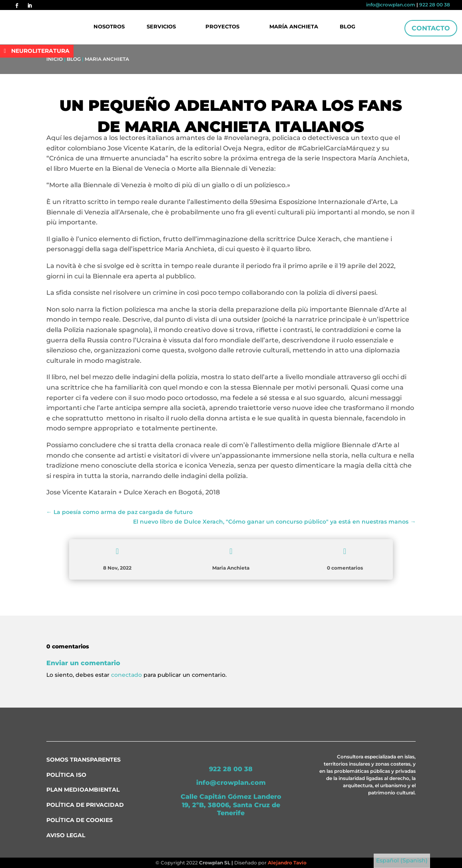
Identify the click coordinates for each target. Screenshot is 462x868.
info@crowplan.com (391, 5)
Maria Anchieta (107, 59)
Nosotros (110, 27)
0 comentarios (345, 568)
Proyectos (223, 27)
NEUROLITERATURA (40, 51)
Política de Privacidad (85, 805)
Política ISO (66, 775)
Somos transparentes (84, 760)
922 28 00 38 (435, 5)
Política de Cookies (80, 820)
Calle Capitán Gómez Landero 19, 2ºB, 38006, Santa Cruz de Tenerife (231, 805)
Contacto (431, 28)
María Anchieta (293, 27)
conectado (126, 675)
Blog (347, 27)
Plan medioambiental (83, 790)
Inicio (55, 59)
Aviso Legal (66, 835)
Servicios (162, 27)
